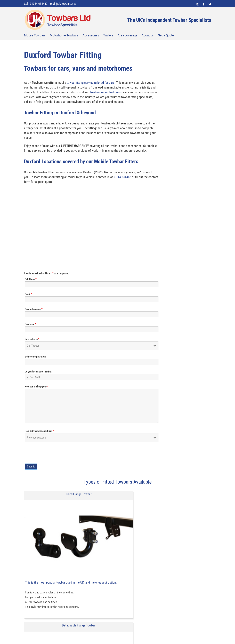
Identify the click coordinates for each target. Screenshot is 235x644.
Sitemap (96, 635)
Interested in (129, 132)
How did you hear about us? (137, 224)
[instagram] (124, 538)
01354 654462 (80, 221)
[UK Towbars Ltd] (54, 627)
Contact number (131, 102)
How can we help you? (134, 180)
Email (126, 87)
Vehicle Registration (133, 150)
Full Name (128, 72)
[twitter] (138, 538)
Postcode (128, 117)
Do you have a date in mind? (136, 165)
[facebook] (131, 538)
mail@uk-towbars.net (63, 4)
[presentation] (148, 246)
